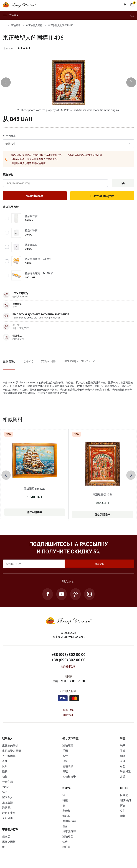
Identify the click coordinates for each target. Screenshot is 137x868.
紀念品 (6, 838)
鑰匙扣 (66, 818)
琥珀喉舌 (68, 838)
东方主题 (7, 804)
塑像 (65, 828)
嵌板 (5, 773)
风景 (5, 768)
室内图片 (7, 799)
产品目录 (11, 15)
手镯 (65, 753)
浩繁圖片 (7, 809)
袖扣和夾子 (69, 778)
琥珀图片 (16, 25)
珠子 (123, 747)
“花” (4, 794)
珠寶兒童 (125, 773)
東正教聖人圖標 (34, 25)
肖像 (5, 763)
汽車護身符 (69, 833)
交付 (123, 813)
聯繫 (123, 818)
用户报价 (69, 717)
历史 (123, 807)
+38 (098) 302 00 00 (68, 656)
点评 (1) (28, 362)
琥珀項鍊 (68, 768)
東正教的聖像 (10, 747)
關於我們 (125, 802)
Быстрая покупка (102, 197)
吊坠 (65, 763)
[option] (28, 365)
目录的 (124, 797)
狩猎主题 (7, 784)
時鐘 (65, 802)
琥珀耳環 (68, 747)
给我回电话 (69, 668)
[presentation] (6, 82)
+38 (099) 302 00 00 (68, 662)
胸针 (65, 758)
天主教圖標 (9, 758)
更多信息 (9, 362)
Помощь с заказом (79, 362)
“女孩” (6, 789)
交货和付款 (49, 362)
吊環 (65, 773)
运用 (122, 183)
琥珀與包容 (69, 823)
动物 (5, 778)
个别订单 (7, 820)
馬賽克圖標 (9, 844)
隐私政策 (69, 712)
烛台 (65, 844)
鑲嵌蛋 (66, 849)
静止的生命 (9, 815)
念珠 (123, 763)
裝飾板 (66, 813)
